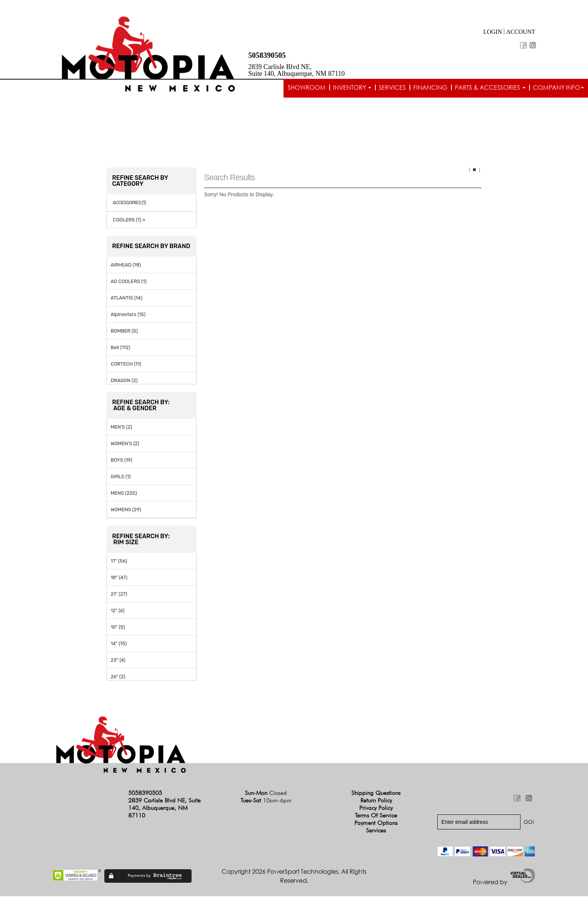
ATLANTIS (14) (126, 298)
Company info (558, 87)
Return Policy (376, 801)
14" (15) (119, 644)
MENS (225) (124, 493)
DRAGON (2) (124, 381)
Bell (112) (120, 348)
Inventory (352, 87)
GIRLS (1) (121, 477)
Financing (430, 87)
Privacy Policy (376, 809)
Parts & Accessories (490, 87)
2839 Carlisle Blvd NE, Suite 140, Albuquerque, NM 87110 (296, 70)
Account (521, 32)
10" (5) (118, 627)
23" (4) (118, 660)
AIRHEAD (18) (126, 265)
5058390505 (267, 55)
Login (493, 32)
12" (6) (118, 611)
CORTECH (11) (126, 364)
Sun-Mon (266, 794)
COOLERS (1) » (128, 220)
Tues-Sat (266, 801)
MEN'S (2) (121, 427)
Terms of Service (376, 816)
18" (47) (119, 578)
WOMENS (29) (126, 510)
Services (392, 87)
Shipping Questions (376, 794)
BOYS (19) (121, 460)
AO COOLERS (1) (129, 282)
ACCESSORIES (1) (129, 203)
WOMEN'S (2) (125, 444)
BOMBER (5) (124, 331)
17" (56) (119, 561)
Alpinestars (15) (128, 315)
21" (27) (119, 594)
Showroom (307, 87)
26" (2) (118, 677)
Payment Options (376, 824)
